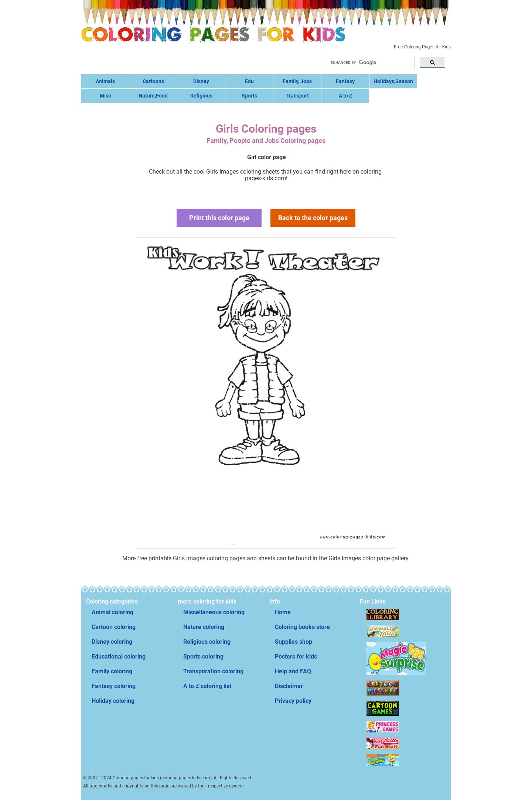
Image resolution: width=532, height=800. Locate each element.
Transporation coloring (213, 671)
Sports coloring (203, 657)
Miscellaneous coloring (214, 612)
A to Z (345, 96)
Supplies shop (294, 642)
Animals (105, 81)
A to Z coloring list (207, 686)
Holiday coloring (113, 701)
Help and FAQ (293, 671)
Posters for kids (296, 657)
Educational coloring (119, 657)
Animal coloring (112, 612)
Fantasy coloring (114, 686)
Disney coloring (112, 642)
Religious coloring (207, 642)
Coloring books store (302, 627)
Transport (297, 96)
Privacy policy (293, 701)
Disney (201, 81)
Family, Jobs (297, 81)
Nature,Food (153, 96)
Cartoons (153, 81)
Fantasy (345, 81)
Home (283, 612)
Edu (249, 81)
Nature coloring (204, 627)
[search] (370, 63)
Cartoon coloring (114, 627)
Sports (249, 96)
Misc (105, 96)
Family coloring (112, 671)
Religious (201, 96)
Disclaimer (289, 686)
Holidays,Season (393, 81)
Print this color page (219, 218)
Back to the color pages (313, 218)
